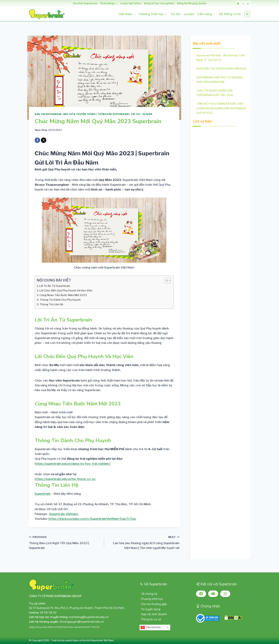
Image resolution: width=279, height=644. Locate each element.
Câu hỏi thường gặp (154, 604)
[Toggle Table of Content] (166, 281)
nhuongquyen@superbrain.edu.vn (82, 622)
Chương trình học (152, 599)
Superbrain (43, 494)
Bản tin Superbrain (48, 114)
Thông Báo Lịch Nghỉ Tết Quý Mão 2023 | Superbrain (65, 542)
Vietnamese (151, 627)
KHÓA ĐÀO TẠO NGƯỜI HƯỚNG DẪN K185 (222, 69)
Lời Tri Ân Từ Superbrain (55, 286)
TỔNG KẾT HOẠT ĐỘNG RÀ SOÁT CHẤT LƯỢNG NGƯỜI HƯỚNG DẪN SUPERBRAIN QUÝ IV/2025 (221, 108)
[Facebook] (238, 4)
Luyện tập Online (131, 3)
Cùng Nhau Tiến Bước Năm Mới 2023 (63, 295)
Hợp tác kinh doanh (154, 614)
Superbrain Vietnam (64, 514)
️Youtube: (85, 519)
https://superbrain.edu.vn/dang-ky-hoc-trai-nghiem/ (73, 464)
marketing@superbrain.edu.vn (89, 617)
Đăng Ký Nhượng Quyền (192, 3)
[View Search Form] (247, 14)
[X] (243, 4)
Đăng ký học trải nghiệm (159, 3)
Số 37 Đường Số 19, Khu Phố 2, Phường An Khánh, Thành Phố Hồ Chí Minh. (77, 608)
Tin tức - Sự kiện (141, 114)
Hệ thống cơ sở (230, 14)
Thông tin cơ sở (151, 619)
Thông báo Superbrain (113, 114)
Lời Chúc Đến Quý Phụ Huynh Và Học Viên (66, 290)
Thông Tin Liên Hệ (51, 304)
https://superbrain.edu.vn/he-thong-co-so (65, 479)
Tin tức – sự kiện (182, 14)
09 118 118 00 (48, 613)
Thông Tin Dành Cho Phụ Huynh (60, 300)
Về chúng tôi (149, 594)
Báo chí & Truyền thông (80, 114)
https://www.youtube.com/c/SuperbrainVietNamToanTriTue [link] (92, 519)
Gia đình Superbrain (85, 3)
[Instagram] (248, 4)
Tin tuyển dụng (151, 609)
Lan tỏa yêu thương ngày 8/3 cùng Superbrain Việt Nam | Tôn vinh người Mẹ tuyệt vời (143, 542)
